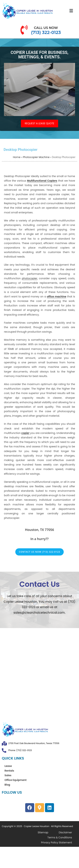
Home (17, 157)
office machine (57, 297)
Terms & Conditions (60, 837)
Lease (8, 766)
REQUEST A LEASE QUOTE (39, 123)
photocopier (30, 278)
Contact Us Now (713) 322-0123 (39, 552)
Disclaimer (65, 832)
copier (25, 433)
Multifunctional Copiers (42, 181)
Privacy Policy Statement (57, 842)
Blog (7, 785)
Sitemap (43, 832)
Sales (8, 775)
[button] (71, 11)
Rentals (9, 771)
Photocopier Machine (36, 157)
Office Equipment (16, 780)
